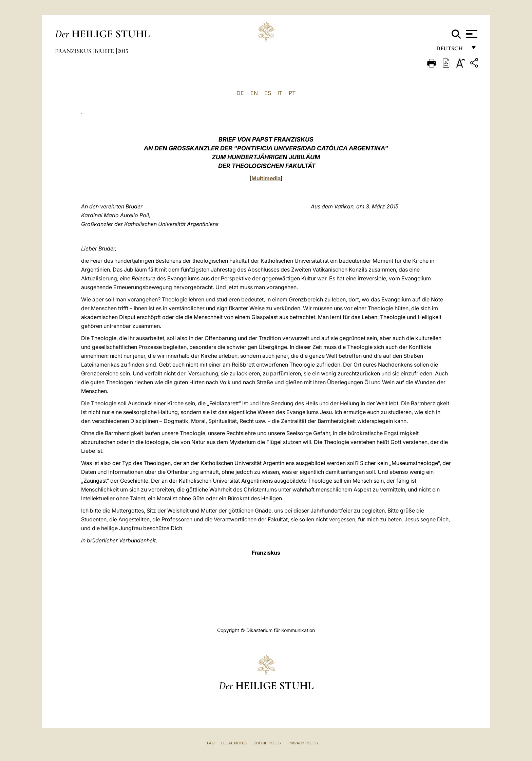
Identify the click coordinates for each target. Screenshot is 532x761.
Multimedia (266, 178)
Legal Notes (234, 743)
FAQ (211, 743)
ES (268, 93)
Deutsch (451, 50)
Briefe (105, 51)
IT (280, 93)
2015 (123, 51)
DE (240, 93)
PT (292, 93)
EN (254, 93)
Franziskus (74, 51)
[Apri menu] (471, 34)
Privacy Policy (303, 743)
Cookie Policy (268, 743)
